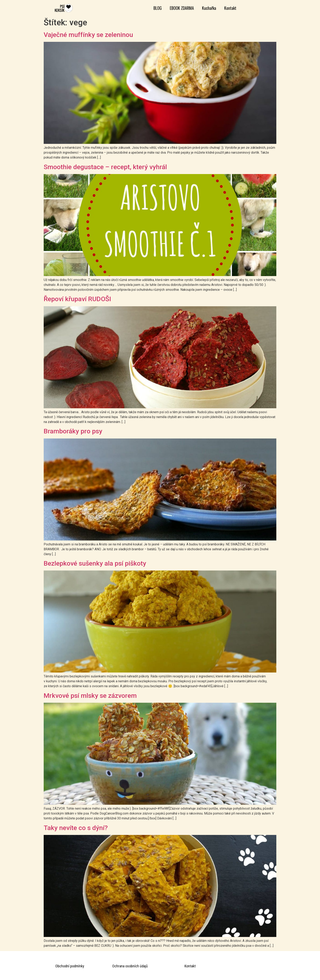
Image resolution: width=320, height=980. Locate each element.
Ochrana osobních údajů (130, 966)
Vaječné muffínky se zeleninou (88, 35)
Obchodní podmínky (70, 966)
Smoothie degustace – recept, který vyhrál (105, 167)
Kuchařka (209, 8)
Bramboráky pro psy (73, 431)
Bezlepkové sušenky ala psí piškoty (95, 563)
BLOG (158, 8)
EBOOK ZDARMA (182, 8)
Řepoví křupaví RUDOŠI (77, 299)
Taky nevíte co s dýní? (76, 828)
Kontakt (230, 8)
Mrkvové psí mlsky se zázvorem (90, 696)
